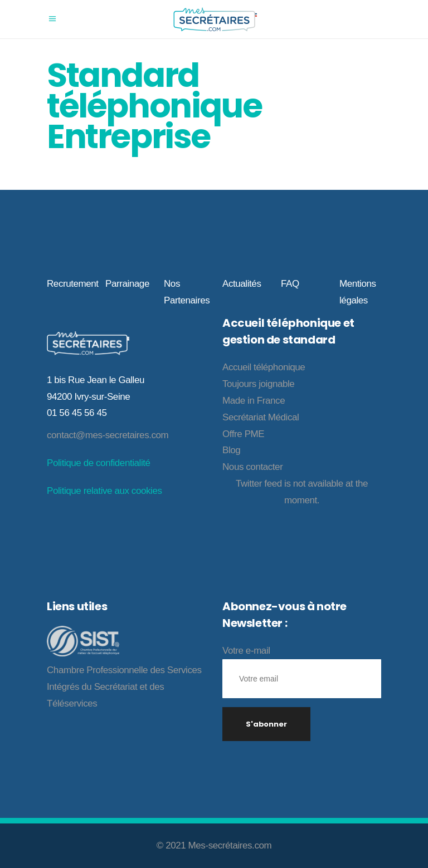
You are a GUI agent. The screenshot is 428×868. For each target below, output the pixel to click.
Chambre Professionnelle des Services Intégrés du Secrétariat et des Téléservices (124, 687)
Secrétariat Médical (261, 417)
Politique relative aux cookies (104, 491)
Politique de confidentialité (99, 463)
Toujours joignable (258, 384)
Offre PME (243, 434)
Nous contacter (252, 467)
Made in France (254, 401)
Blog (231, 450)
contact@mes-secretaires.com (108, 435)
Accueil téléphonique (264, 367)
